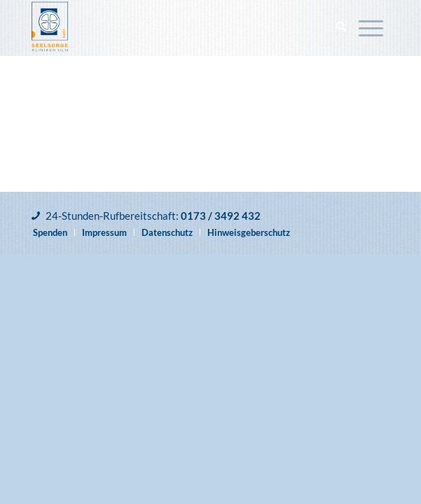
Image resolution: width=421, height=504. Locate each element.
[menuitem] (341, 28)
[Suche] (341, 28)
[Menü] (371, 28)
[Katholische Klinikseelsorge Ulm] (175, 28)
